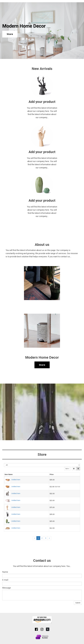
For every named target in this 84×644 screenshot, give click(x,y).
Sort (67, 469)
